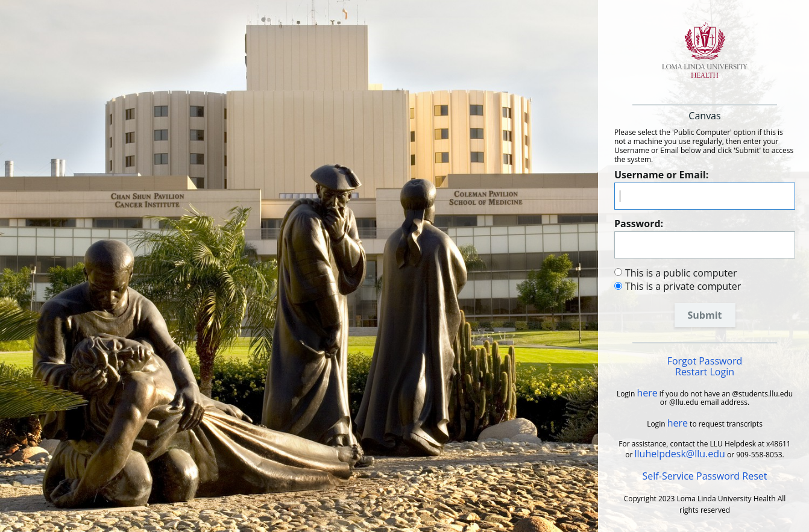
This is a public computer (681, 273)
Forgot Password (705, 361)
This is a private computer (683, 286)
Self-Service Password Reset (705, 476)
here (647, 393)
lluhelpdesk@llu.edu (680, 454)
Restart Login (705, 372)
